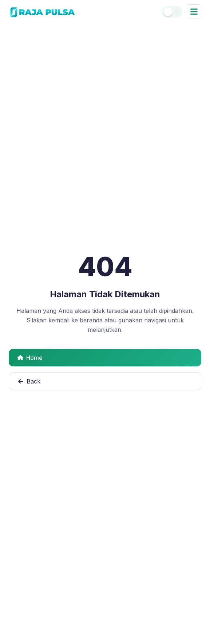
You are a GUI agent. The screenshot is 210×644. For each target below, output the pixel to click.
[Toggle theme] (172, 12)
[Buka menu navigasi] (194, 12)
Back (29, 381)
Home (30, 358)
